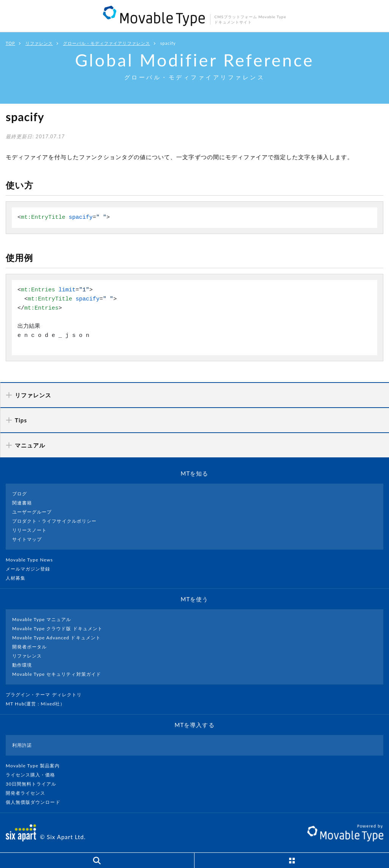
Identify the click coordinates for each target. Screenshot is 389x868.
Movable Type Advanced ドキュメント (56, 638)
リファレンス (39, 43)
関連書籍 (22, 503)
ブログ (20, 494)
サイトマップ (27, 539)
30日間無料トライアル (34, 784)
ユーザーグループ (32, 512)
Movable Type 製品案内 (36, 766)
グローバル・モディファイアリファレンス (107, 43)
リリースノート (29, 530)
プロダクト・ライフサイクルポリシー (54, 521)
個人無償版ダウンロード (36, 802)
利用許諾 (22, 745)
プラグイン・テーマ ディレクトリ (47, 695)
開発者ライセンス (29, 793)
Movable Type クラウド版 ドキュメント (57, 628)
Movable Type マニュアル (42, 619)
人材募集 (19, 578)
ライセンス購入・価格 (34, 775)
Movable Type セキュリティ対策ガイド (57, 674)
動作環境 (22, 665)
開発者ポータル (29, 647)
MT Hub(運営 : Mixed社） (39, 704)
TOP (10, 43)
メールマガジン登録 (31, 569)
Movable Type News (32, 560)
